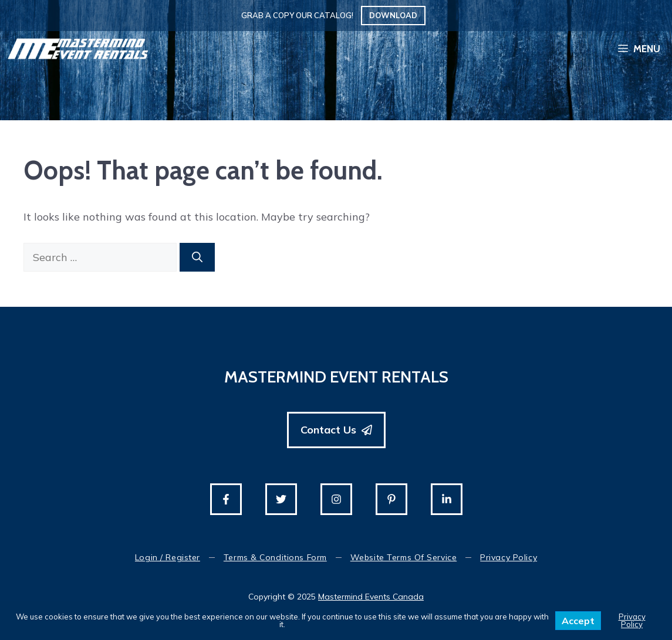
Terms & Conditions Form (275, 557)
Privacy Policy (509, 557)
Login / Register (168, 557)
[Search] (197, 257)
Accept (578, 621)
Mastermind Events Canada (371, 597)
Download (393, 15)
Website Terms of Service (403, 557)
